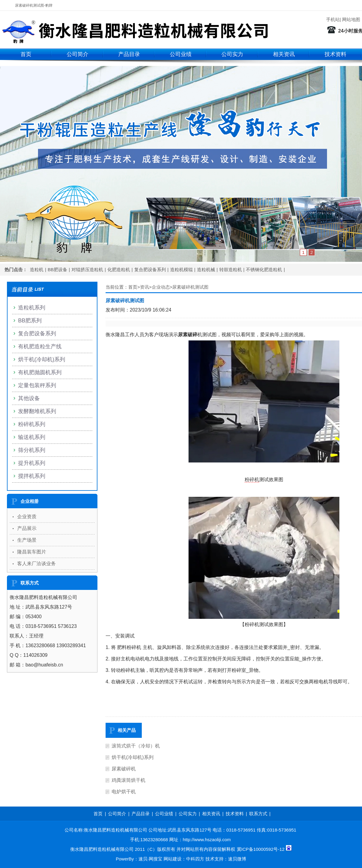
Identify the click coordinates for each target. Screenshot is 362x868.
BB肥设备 (57, 269)
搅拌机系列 (32, 476)
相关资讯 (284, 54)
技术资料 (335, 54)
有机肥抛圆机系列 (40, 372)
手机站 (333, 19)
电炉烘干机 (124, 792)
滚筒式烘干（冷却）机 (136, 746)
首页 (26, 54)
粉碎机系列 (32, 424)
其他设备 (29, 398)
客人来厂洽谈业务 (37, 564)
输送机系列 (32, 437)
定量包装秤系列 (37, 385)
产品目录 (129, 54)
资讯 (144, 287)
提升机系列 (32, 463)
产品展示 (27, 528)
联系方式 (258, 814)
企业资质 (27, 517)
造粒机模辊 (181, 269)
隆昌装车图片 (32, 552)
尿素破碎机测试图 (190, 287)
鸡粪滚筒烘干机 (129, 780)
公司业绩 (181, 54)
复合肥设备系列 (150, 269)
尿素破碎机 (124, 769)
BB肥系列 (30, 321)
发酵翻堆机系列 (37, 411)
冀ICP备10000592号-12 (261, 849)
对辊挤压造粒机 (87, 269)
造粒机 (37, 269)
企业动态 (161, 287)
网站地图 (351, 19)
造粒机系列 (32, 308)
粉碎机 (252, 479)
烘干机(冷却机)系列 (133, 757)
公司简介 (78, 54)
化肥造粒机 (119, 269)
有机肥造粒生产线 (40, 346)
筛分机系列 (32, 450)
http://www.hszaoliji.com (207, 840)
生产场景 (27, 540)
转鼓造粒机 (231, 269)
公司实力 (232, 54)
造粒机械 (206, 269)
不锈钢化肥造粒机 (264, 269)
